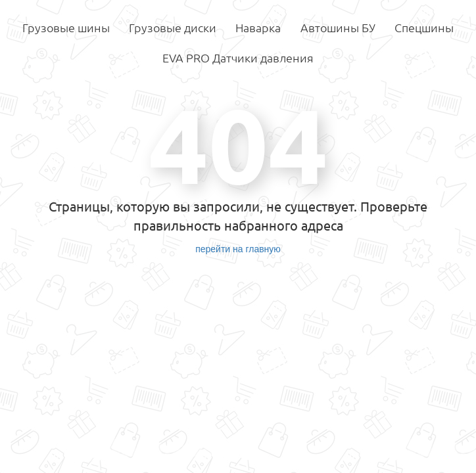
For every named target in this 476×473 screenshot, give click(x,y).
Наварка (258, 28)
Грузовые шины (66, 28)
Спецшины (424, 28)
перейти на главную (238, 249)
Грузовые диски (173, 28)
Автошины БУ (338, 28)
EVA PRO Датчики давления (238, 58)
